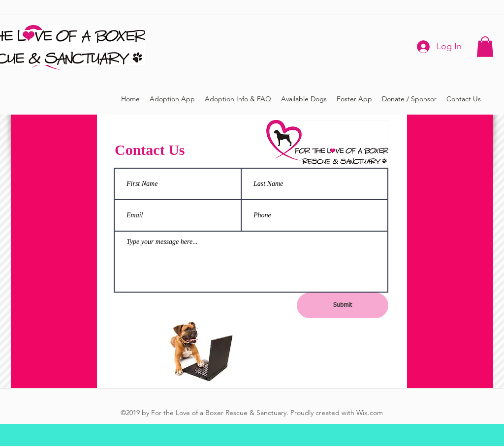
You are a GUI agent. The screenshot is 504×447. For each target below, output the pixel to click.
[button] (485, 47)
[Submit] (343, 305)
